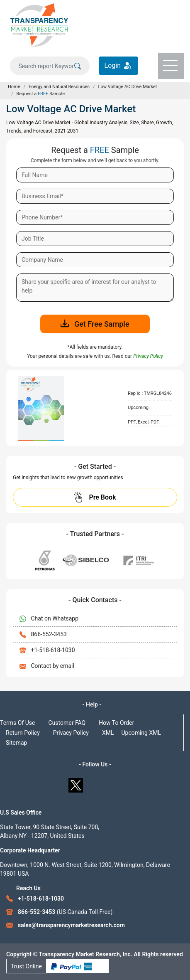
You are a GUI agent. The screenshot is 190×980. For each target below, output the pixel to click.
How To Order (116, 723)
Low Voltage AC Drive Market (128, 87)
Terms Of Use (18, 723)
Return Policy (23, 733)
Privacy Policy (71, 733)
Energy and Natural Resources (59, 87)
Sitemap (16, 743)
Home (14, 87)
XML (108, 733)
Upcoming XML (141, 733)
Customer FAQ (67, 723)
